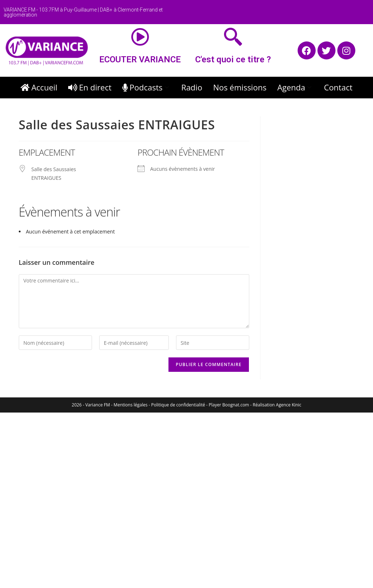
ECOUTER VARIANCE (140, 59)
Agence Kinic (289, 405)
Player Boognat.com (229, 405)
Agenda (295, 87)
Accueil (39, 87)
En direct (90, 87)
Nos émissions (240, 87)
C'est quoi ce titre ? (233, 59)
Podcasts (146, 87)
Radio (192, 87)
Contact (338, 87)
